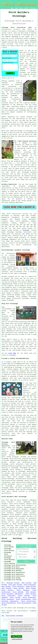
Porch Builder (18, 592)
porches (34, 33)
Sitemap (3, 631)
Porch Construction (28, 601)
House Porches (31, 587)
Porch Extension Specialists (12, 594)
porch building (10, 533)
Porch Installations (23, 599)
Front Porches (31, 594)
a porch (30, 108)
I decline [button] (19, 636)
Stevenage (26, 230)
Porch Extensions (30, 585)
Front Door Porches (15, 585)
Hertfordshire (6, 493)
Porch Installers (18, 587)
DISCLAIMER (33, 8)
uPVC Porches (26, 583)
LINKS (16, 8)
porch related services (16, 491)
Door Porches (6, 587)
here (20, 535)
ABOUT (21, 8)
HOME (12, 8)
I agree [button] (13, 636)
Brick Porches (7, 590)
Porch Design (31, 588)
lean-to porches (28, 473)
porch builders (7, 520)
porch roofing (15, 470)
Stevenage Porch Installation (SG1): (17, 27)
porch (3, 128)
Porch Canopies (23, 590)
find (7, 500)
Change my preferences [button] (17, 639)
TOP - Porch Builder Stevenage (12, 616)
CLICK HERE (12, 353)
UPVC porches (16, 473)
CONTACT (26, 8)
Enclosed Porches (13, 583)
